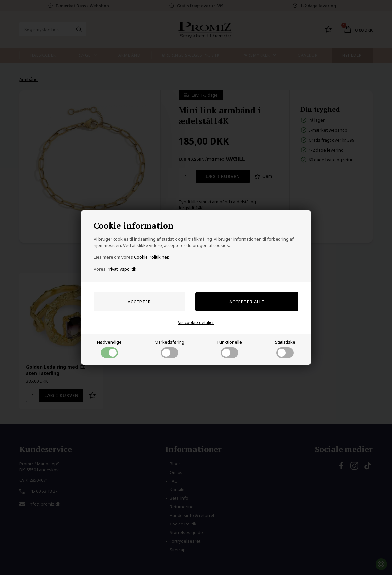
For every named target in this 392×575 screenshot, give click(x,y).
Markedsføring (170, 349)
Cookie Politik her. (151, 257)
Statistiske (285, 349)
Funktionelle (230, 349)
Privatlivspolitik (121, 269)
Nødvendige (109, 349)
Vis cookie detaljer (196, 322)
